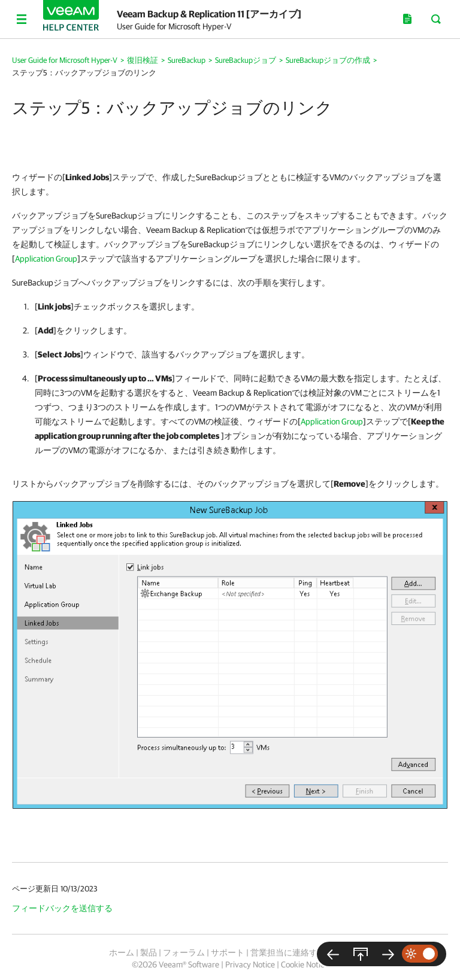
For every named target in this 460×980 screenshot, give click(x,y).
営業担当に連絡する (288, 952)
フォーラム (184, 952)
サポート (228, 952)
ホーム (122, 952)
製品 (149, 952)
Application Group (46, 259)
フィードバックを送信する (62, 908)
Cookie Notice (305, 964)
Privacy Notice (250, 964)
